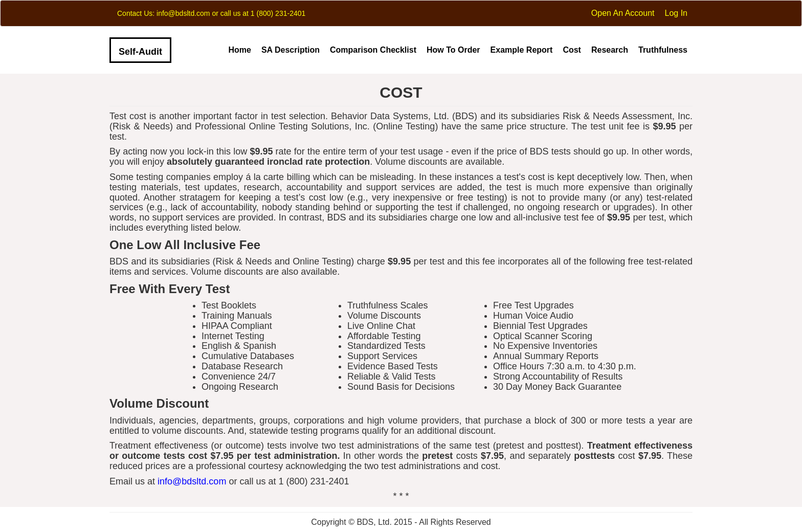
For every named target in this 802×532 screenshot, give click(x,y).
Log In (676, 13)
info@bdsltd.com (192, 481)
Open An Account (623, 13)
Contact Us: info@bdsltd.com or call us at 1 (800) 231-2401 (211, 13)
